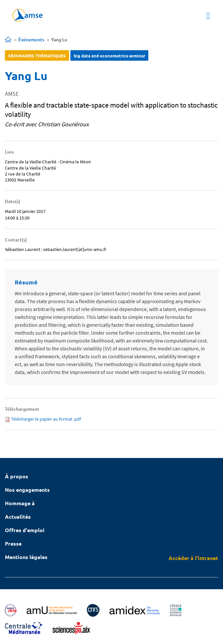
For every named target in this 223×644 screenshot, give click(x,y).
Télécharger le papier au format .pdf (46, 419)
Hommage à (20, 503)
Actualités (18, 517)
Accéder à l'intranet (193, 558)
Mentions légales (26, 557)
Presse (13, 543)
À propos (17, 476)
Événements (31, 40)
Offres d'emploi (25, 530)
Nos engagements (27, 490)
